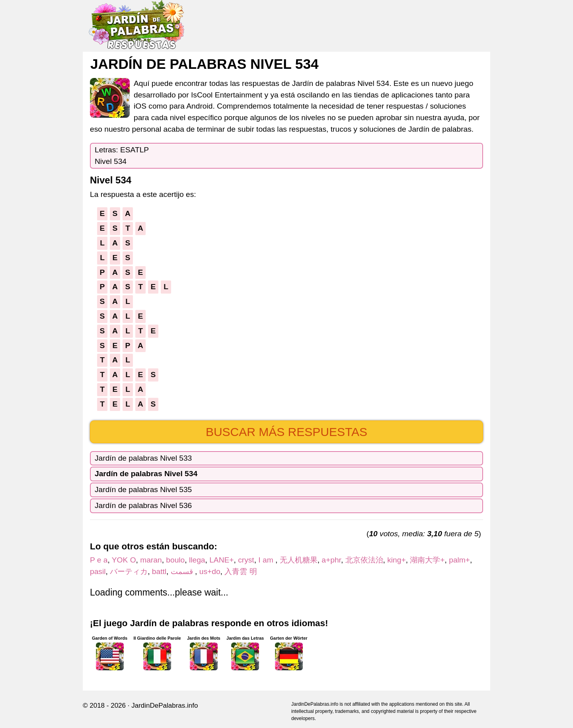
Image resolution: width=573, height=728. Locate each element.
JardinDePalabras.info (165, 706)
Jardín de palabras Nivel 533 (143, 458)
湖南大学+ (427, 560)
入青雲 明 (241, 571)
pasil (98, 571)
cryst (246, 560)
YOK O (124, 560)
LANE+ (221, 560)
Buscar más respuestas (286, 432)
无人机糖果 (299, 560)
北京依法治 (364, 560)
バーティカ (129, 571)
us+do (210, 571)
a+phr (331, 560)
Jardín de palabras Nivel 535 (143, 490)
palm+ (459, 560)
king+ (396, 560)
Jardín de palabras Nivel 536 (143, 505)
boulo (175, 560)
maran (151, 560)
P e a (99, 560)
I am (267, 560)
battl (159, 571)
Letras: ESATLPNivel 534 (122, 156)
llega (197, 560)
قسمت (183, 571)
